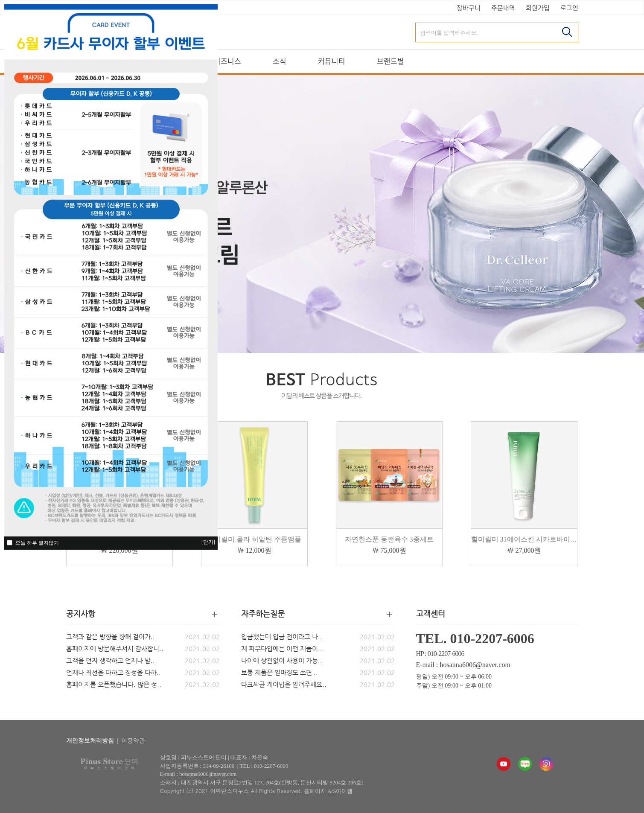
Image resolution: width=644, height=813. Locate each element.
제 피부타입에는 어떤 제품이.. (282, 648)
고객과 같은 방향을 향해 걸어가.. (111, 637)
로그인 (569, 8)
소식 (280, 61)
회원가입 (538, 8)
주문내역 (503, 8)
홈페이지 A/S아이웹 (328, 791)
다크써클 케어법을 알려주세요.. (284, 684)
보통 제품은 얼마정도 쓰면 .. (280, 672)
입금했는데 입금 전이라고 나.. (282, 637)
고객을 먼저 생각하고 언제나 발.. (111, 660)
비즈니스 (227, 61)
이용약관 (133, 741)
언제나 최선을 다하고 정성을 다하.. (114, 672)
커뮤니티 (332, 61)
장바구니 (469, 8)
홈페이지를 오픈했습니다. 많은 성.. (114, 684)
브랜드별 (390, 61)
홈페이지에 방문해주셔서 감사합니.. (115, 648)
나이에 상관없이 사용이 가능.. (282, 660)
